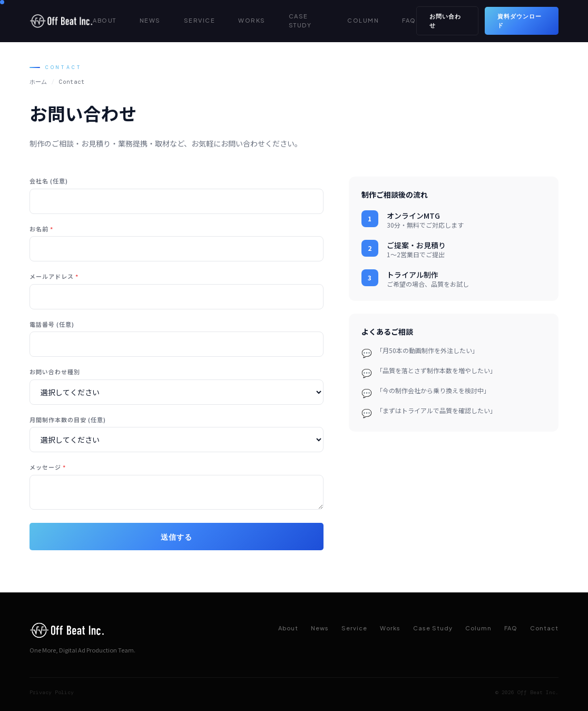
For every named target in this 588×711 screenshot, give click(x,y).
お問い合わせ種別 (55, 372)
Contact (544, 628)
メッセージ (48, 467)
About (288, 628)
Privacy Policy (52, 692)
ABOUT (105, 20)
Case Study (433, 628)
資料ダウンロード (520, 21)
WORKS (252, 20)
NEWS (150, 20)
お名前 (41, 229)
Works (390, 628)
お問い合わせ (445, 21)
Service (354, 628)
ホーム (38, 82)
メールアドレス (54, 276)
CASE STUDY (300, 21)
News (320, 628)
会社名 (49, 181)
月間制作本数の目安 (68, 420)
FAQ (409, 20)
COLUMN (363, 20)
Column (478, 628)
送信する (177, 537)
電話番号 (52, 324)
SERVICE (200, 20)
